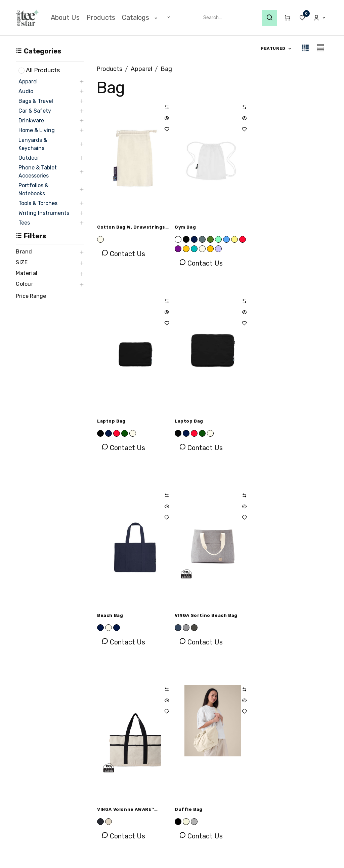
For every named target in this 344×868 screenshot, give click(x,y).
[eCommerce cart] (285, 18)
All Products (43, 70)
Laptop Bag (266, 227)
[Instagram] (257, 782)
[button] (276, 49)
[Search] (269, 18)
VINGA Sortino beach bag (283, 421)
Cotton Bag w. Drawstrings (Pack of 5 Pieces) (131, 228)
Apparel (141, 69)
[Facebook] (237, 782)
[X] (298, 782)
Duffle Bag (188, 615)
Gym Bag (185, 227)
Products (109, 69)
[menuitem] (65, 17)
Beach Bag (187, 421)
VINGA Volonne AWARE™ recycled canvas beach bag (132, 616)
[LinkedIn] (277, 782)
